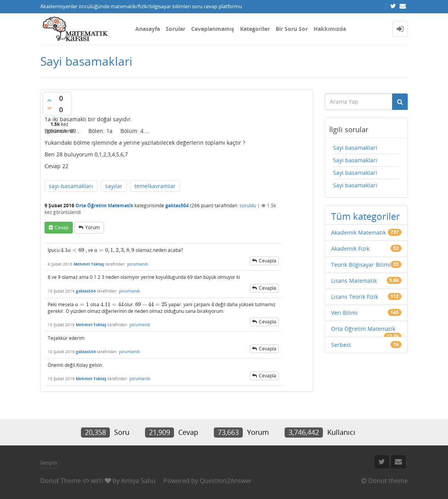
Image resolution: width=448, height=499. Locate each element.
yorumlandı (138, 264)
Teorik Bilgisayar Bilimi (361, 265)
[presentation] (73, 250)
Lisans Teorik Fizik (355, 297)
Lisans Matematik (354, 281)
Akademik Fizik (350, 249)
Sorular (176, 29)
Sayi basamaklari (355, 148)
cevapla (268, 261)
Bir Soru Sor (292, 29)
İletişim (49, 463)
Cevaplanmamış (213, 29)
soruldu (248, 206)
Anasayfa (148, 29)
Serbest (341, 345)
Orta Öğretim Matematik (104, 206)
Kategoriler (255, 29)
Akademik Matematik (358, 232)
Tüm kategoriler (366, 216)
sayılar (114, 186)
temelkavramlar (155, 186)
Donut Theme (61, 481)
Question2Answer (226, 481)
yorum (92, 227)
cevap (62, 227)
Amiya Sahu (138, 481)
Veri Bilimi (344, 313)
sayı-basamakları (71, 186)
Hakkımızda (330, 29)
